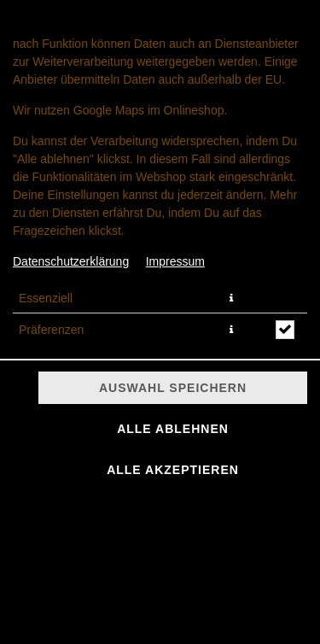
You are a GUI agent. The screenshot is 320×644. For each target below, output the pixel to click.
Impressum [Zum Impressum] (175, 261)
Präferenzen (51, 330)
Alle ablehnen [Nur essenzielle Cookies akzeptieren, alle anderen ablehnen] (173, 429)
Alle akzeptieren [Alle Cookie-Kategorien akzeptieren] (173, 470)
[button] (231, 298)
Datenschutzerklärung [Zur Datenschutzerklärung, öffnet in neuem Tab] (71, 261)
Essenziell (46, 298)
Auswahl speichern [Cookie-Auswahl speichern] (173, 388)
